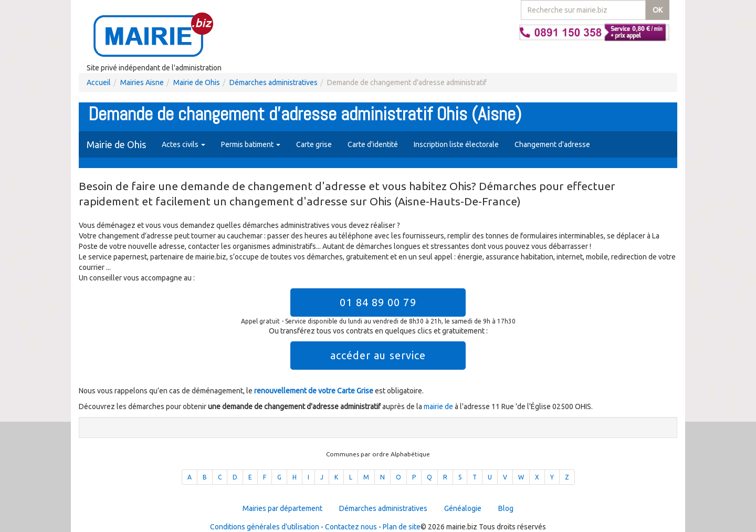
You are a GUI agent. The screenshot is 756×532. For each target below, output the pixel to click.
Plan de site (402, 527)
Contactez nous (351, 527)
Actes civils (183, 144)
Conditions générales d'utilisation (265, 527)
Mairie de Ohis (197, 82)
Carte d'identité (373, 144)
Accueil (99, 82)
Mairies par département (282, 508)
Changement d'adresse (552, 144)
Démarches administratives (274, 82)
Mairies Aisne (142, 82)
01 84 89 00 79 (378, 302)
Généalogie (463, 508)
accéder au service (378, 355)
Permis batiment (251, 144)
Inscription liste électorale (456, 144)
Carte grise (314, 144)
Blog (506, 508)
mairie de (439, 406)
